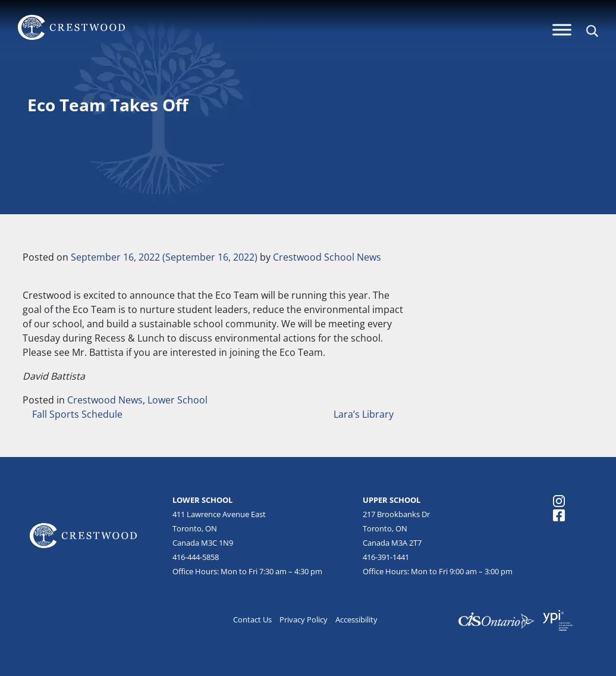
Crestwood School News (327, 257)
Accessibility (356, 619)
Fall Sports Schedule (76, 414)
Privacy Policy (304, 619)
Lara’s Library (365, 414)
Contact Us (252, 619)
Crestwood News (105, 400)
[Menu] (562, 29)
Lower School (177, 400)
